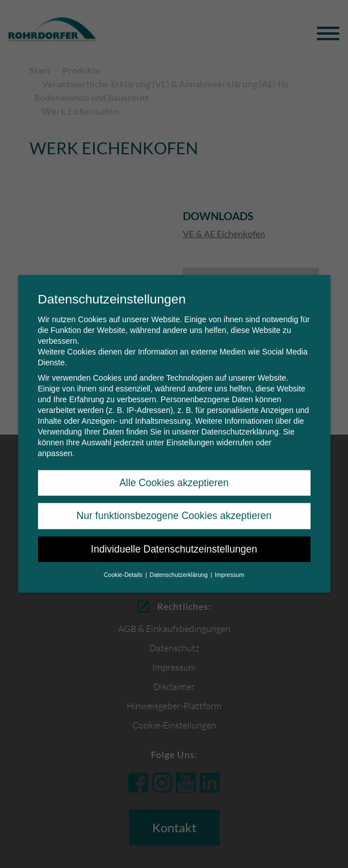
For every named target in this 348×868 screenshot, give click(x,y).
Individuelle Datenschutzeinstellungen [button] (174, 540)
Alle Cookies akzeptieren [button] (174, 474)
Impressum (229, 566)
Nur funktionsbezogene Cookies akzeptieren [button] (174, 507)
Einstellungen (190, 433)
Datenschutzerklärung (240, 423)
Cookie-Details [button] (124, 566)
